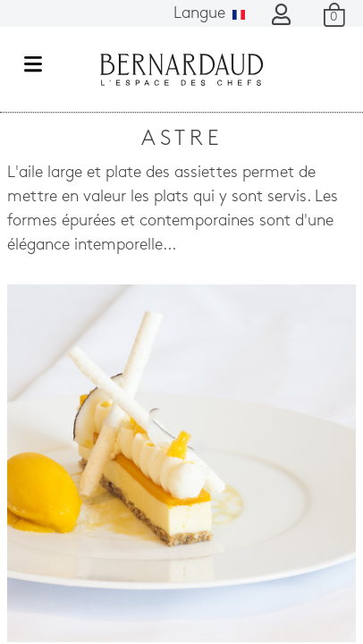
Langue (209, 14)
